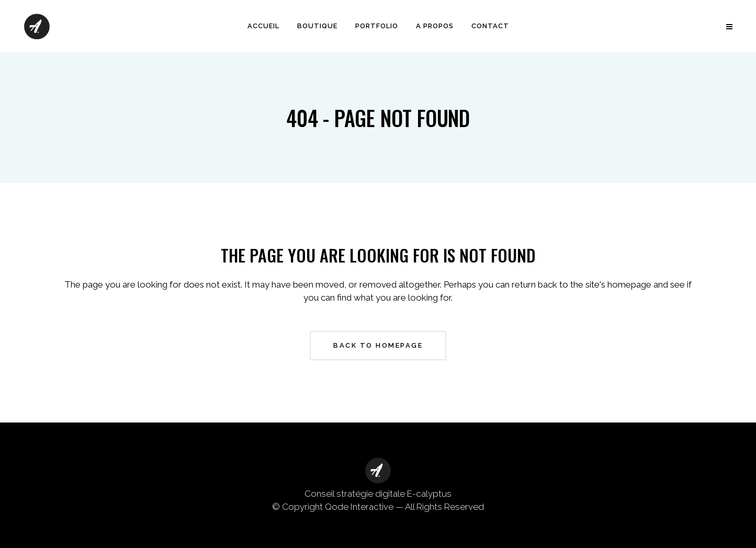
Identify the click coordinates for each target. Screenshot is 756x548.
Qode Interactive (359, 507)
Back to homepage (378, 345)
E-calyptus (429, 494)
